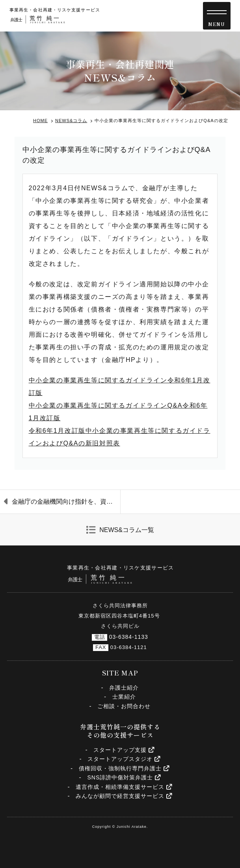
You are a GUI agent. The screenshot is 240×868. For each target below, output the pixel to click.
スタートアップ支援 (124, 750)
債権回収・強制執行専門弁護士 (124, 768)
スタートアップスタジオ (124, 759)
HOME (40, 121)
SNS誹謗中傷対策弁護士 (124, 777)
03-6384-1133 (129, 637)
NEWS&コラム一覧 (127, 530)
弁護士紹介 (124, 688)
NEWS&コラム (71, 121)
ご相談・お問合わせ (124, 706)
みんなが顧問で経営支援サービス (124, 796)
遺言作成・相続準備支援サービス (124, 787)
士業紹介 (124, 697)
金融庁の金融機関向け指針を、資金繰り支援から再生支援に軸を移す (66, 502)
